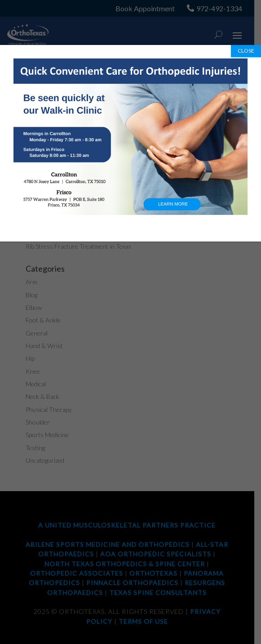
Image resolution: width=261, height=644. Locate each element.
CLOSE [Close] (246, 51)
